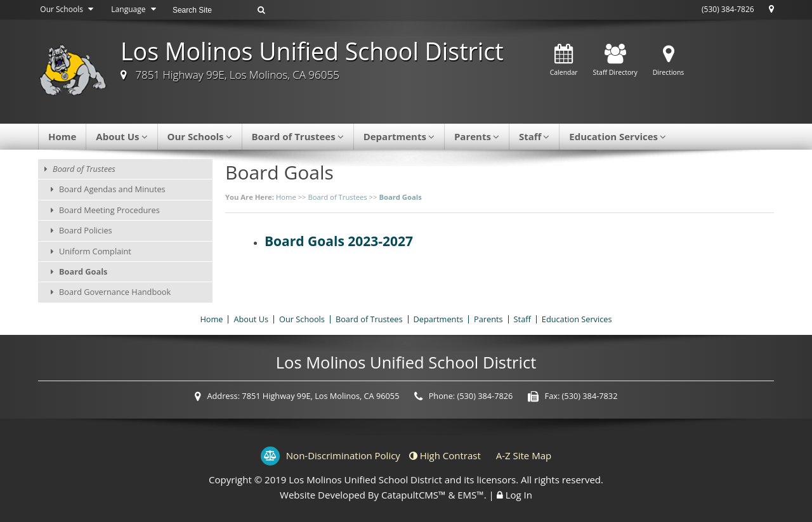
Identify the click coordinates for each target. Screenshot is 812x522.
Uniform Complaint (95, 251)
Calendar (564, 61)
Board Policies (86, 230)
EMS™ (471, 495)
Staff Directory (615, 61)
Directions (669, 61)
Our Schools (68, 9)
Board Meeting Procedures (109, 210)
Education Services (618, 136)
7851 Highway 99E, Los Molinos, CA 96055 (237, 75)
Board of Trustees (298, 136)
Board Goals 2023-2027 (339, 241)
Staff (534, 136)
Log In (519, 495)
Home (62, 136)
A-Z (524, 455)
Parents (477, 136)
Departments (399, 136)
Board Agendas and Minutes (112, 189)
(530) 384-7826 (728, 9)
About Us (121, 136)
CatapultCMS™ (414, 495)
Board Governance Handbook (115, 292)
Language (135, 9)
